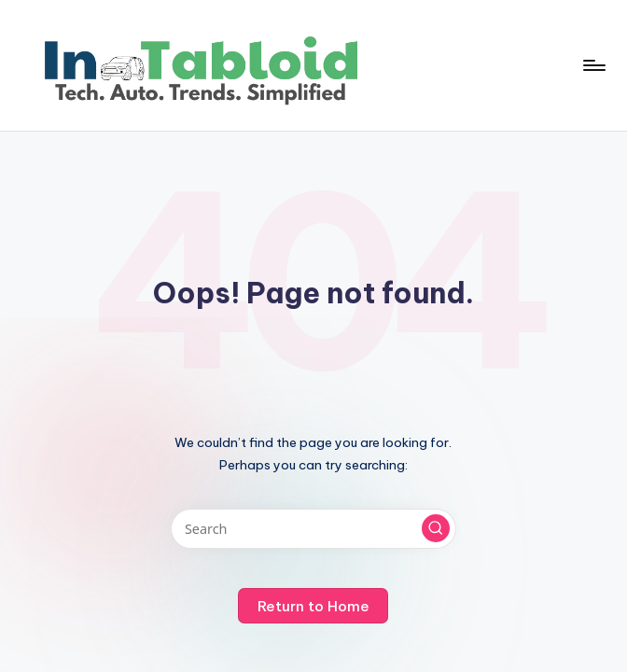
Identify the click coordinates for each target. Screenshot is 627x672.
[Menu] (593, 65)
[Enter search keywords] (313, 529)
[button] (436, 528)
